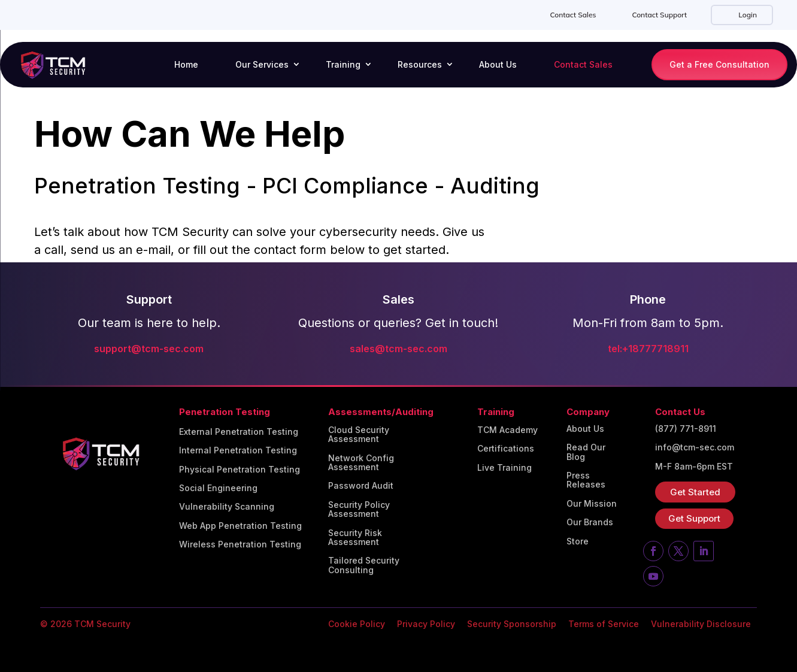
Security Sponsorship (512, 624)
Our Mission (592, 504)
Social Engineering (218, 488)
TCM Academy (507, 430)
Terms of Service (604, 624)
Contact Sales (573, 15)
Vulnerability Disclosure (701, 624)
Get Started (695, 492)
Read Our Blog (586, 452)
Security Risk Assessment (355, 538)
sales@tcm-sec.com (398, 349)
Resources (420, 64)
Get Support (694, 518)
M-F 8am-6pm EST (694, 467)
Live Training (504, 468)
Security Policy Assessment (359, 509)
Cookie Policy (357, 624)
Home (186, 64)
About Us (498, 64)
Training (343, 64)
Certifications (506, 449)
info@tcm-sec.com (695, 447)
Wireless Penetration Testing (240, 544)
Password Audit (361, 486)
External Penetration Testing (239, 432)
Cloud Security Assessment (359, 435)
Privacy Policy (426, 624)
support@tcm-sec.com (149, 349)
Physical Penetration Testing (240, 470)
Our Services (262, 64)
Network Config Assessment (361, 463)
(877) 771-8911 (686, 429)
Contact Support (659, 15)
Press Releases (586, 480)
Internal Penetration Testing (238, 450)
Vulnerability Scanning (227, 507)
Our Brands (590, 522)
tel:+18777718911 (648, 349)
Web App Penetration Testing (240, 526)
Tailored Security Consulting (364, 565)
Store (578, 541)
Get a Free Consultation (719, 64)
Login (747, 15)
